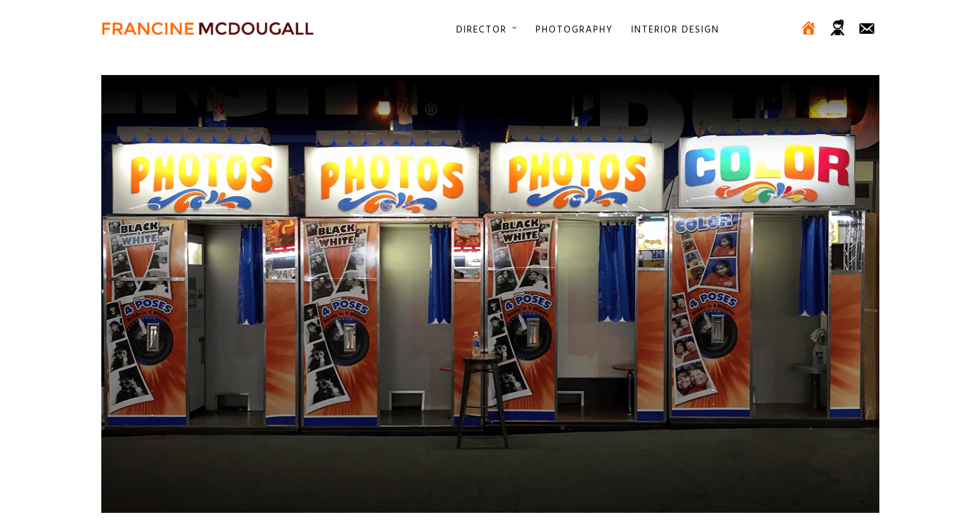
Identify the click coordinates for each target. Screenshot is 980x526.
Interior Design (675, 30)
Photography (574, 30)
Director (482, 30)
